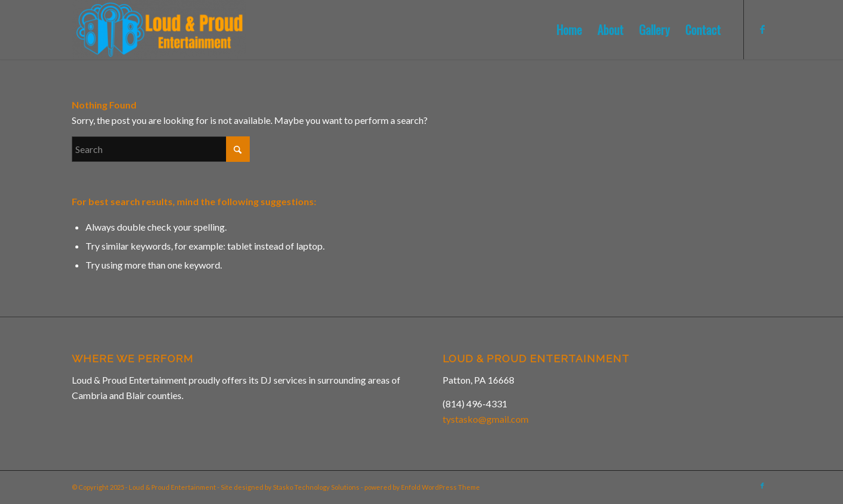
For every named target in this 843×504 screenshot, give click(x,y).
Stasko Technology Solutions (316, 487)
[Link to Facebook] (762, 29)
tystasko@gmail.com (486, 419)
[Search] (161, 149)
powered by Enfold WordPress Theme (422, 487)
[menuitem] (569, 30)
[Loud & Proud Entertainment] (159, 30)
